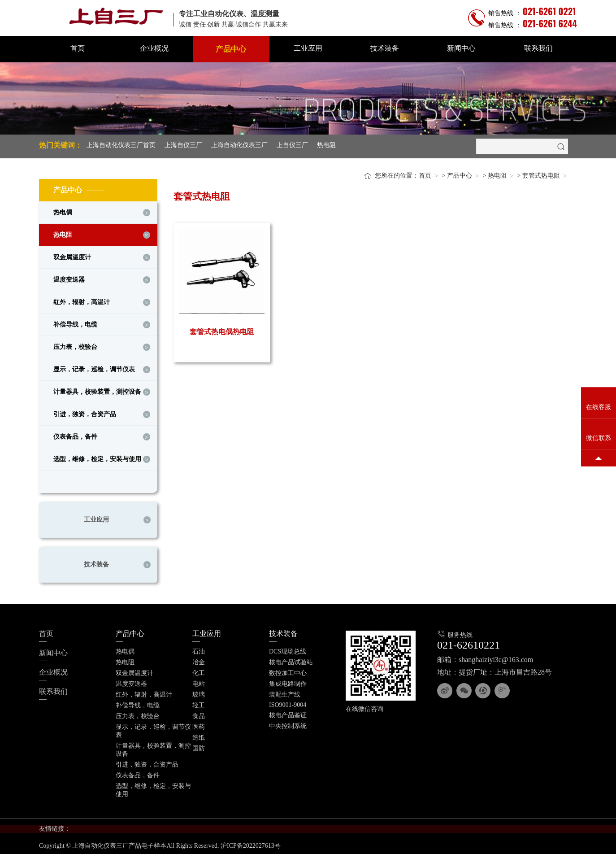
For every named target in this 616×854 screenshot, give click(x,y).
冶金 (199, 660)
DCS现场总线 (288, 649)
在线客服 (599, 407)
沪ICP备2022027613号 (251, 843)
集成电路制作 (288, 682)
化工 (199, 671)
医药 (199, 725)
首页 (78, 48)
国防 (199, 746)
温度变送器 (69, 277)
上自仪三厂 (292, 145)
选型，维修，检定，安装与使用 (97, 457)
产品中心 (231, 49)
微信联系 (599, 438)
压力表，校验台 (75, 345)
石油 (199, 649)
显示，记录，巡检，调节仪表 (94, 367)
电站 (199, 682)
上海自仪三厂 (183, 145)
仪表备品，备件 (75, 434)
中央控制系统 (288, 724)
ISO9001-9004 (288, 703)
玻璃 (199, 692)
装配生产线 (285, 692)
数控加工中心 (288, 671)
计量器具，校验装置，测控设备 (97, 390)
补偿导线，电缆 (75, 322)
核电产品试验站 (291, 660)
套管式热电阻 (541, 173)
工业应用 (308, 48)
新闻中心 (461, 48)
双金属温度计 (72, 255)
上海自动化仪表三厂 (239, 145)
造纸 (199, 735)
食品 (199, 714)
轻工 (199, 703)
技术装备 (385, 48)
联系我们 (538, 48)
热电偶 (63, 210)
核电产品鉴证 (288, 713)
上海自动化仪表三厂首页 (121, 145)
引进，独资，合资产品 (85, 412)
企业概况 (154, 48)
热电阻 (326, 145)
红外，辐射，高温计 (82, 300)
